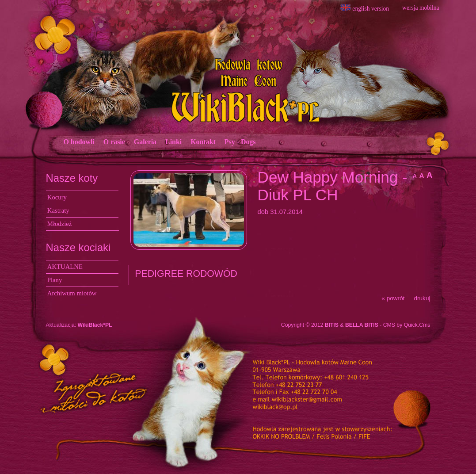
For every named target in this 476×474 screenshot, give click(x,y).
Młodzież (60, 224)
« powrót (393, 298)
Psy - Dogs (240, 142)
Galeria (145, 142)
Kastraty (58, 210)
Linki (173, 142)
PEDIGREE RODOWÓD (186, 274)
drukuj (422, 298)
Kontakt (203, 142)
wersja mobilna (421, 8)
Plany (55, 280)
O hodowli (79, 142)
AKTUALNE (65, 267)
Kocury (57, 197)
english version (365, 8)
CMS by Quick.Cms (407, 325)
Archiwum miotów (72, 293)
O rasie (114, 142)
